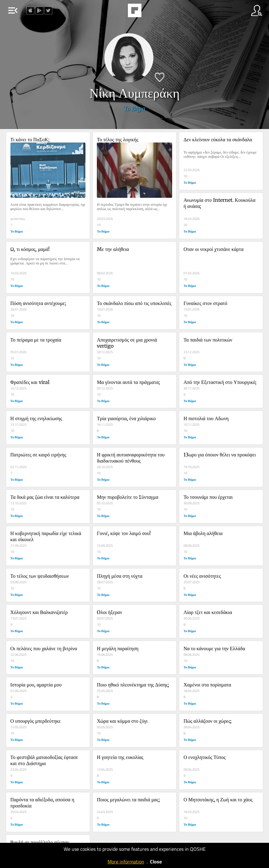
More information (126, 862)
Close (156, 862)
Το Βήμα (135, 108)
